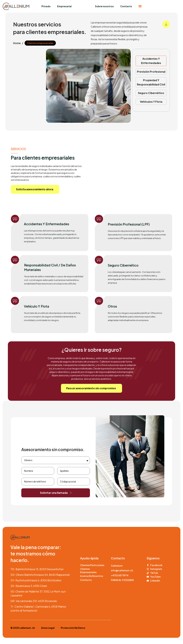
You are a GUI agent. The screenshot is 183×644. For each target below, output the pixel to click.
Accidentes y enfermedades (47, 224)
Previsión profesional (151, 72)
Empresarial (64, 6)
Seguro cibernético (151, 93)
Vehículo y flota (37, 307)
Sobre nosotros (104, 6)
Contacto (126, 6)
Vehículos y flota (151, 102)
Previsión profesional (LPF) (129, 225)
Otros (112, 307)
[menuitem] (140, 6)
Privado (46, 6)
